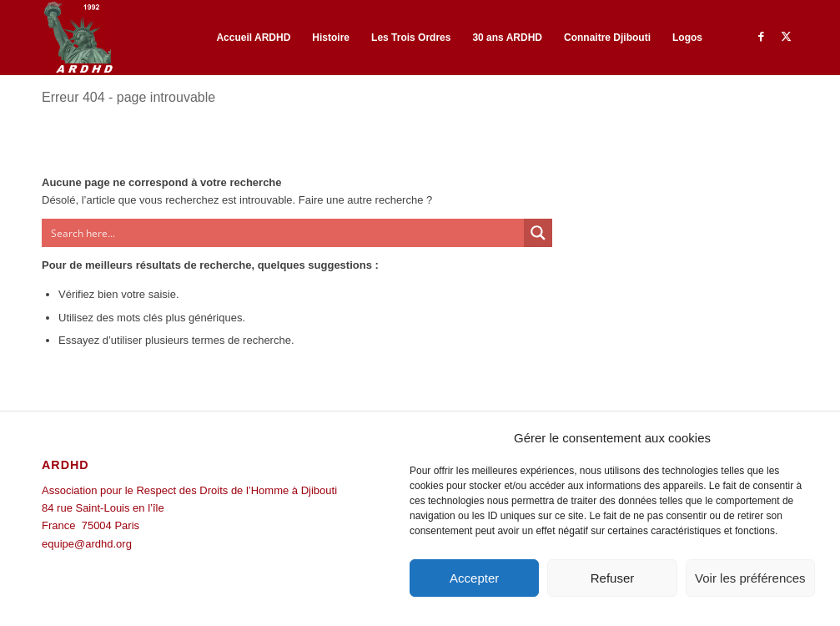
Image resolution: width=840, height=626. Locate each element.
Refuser (613, 578)
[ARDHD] (78, 38)
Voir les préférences (750, 578)
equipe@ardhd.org (87, 544)
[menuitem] (253, 38)
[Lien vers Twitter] (786, 37)
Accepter (474, 578)
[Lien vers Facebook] (761, 37)
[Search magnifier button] (538, 233)
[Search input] (284, 233)
